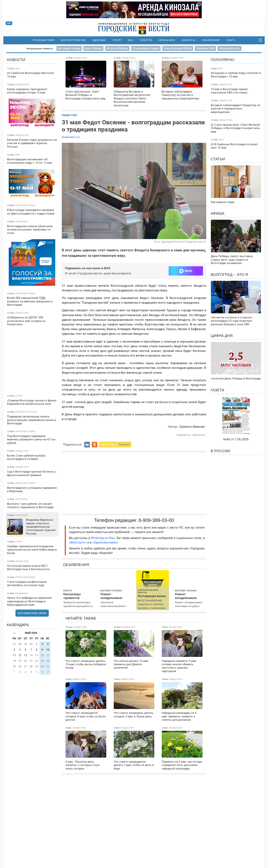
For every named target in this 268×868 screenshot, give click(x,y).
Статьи (218, 159)
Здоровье (99, 40)
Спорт (117, 40)
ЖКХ (131, 40)
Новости (16, 60)
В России (220, 451)
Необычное (167, 40)
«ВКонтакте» (78, 542)
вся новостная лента (32, 613)
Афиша (218, 213)
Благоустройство (73, 40)
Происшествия (43, 40)
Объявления (211, 40)
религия (200, 435)
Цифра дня (222, 336)
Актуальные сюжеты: (40, 49)
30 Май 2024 (68, 137)
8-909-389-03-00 (156, 520)
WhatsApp (98, 538)
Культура (146, 40)
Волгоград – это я (229, 275)
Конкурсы (188, 40)
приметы (184, 435)
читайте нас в (115, 444)
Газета (231, 40)
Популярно (222, 60)
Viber (112, 538)
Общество (70, 115)
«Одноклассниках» (105, 542)
